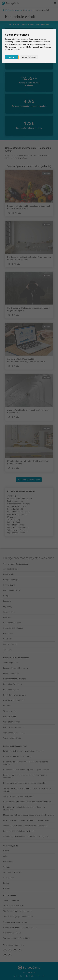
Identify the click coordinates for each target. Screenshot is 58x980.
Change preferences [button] (29, 57)
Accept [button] (12, 57)
